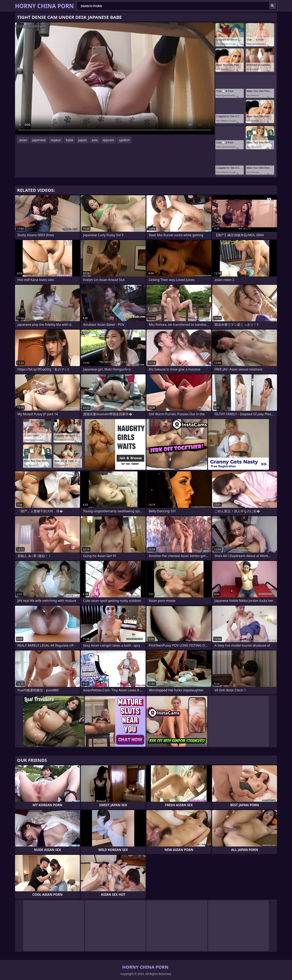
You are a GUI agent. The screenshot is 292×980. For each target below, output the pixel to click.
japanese (39, 140)
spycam (108, 140)
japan (83, 140)
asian (23, 140)
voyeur (56, 140)
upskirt (124, 140)
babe (70, 140)
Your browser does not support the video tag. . (115, 78)
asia (95, 140)
